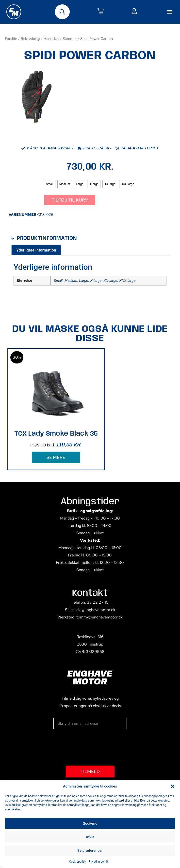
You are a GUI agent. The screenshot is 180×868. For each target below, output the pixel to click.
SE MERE (56, 457)
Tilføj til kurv (70, 200)
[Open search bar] (62, 12)
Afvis (90, 837)
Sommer (70, 39)
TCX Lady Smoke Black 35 (56, 434)
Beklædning (30, 39)
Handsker (51, 39)
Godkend (90, 823)
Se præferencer (90, 851)
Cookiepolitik (77, 862)
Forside (11, 39)
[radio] (50, 184)
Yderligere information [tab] (36, 250)
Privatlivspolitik (99, 862)
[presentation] (91, 747)
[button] (173, 786)
